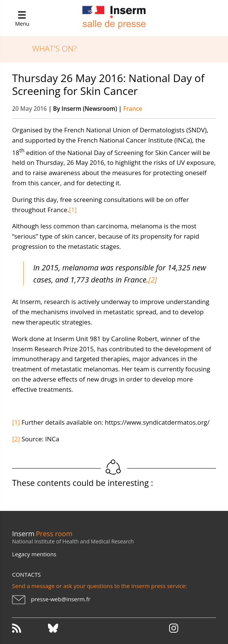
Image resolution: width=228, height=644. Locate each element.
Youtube (137, 628)
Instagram (174, 628)
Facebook (102, 628)
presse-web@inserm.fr (61, 599)
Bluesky (65, 628)
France (132, 109)
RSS (29, 628)
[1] (73, 210)
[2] (153, 279)
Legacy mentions (34, 554)
